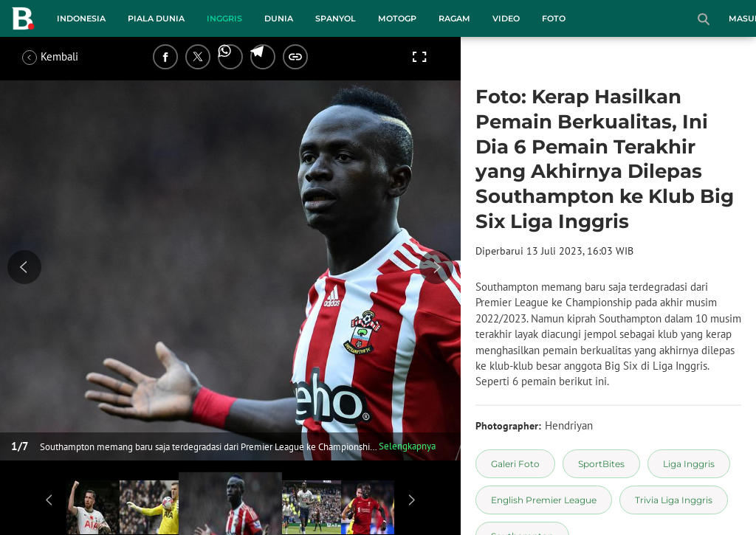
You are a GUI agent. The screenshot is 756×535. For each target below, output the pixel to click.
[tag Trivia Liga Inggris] (674, 500)
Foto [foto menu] (554, 18)
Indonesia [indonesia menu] (81, 18)
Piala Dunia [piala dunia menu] (156, 18)
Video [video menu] (506, 18)
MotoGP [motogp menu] (397, 18)
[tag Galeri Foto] (515, 464)
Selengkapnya (407, 446)
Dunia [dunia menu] (279, 18)
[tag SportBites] (601, 464)
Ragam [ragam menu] (454, 18)
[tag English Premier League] (544, 500)
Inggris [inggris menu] (224, 18)
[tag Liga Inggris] (689, 464)
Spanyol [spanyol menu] (336, 18)
